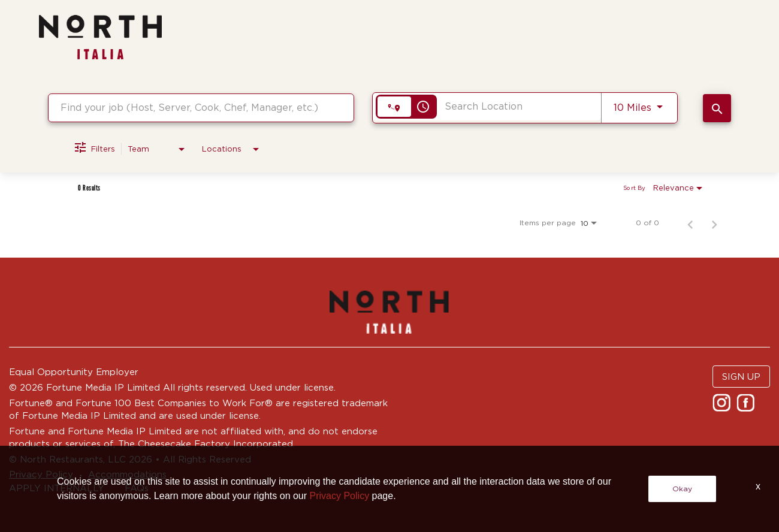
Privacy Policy (41, 474)
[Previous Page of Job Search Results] (690, 223)
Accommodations (127, 474)
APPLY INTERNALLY (57, 488)
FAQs (137, 488)
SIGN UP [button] (741, 377)
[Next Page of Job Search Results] (714, 223)
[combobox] (201, 108)
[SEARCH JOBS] (717, 108)
